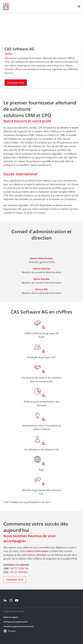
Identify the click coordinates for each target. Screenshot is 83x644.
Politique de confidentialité (15, 622)
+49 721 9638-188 (19, 568)
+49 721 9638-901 (19, 572)
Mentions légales (11, 617)
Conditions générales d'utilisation (18, 626)
